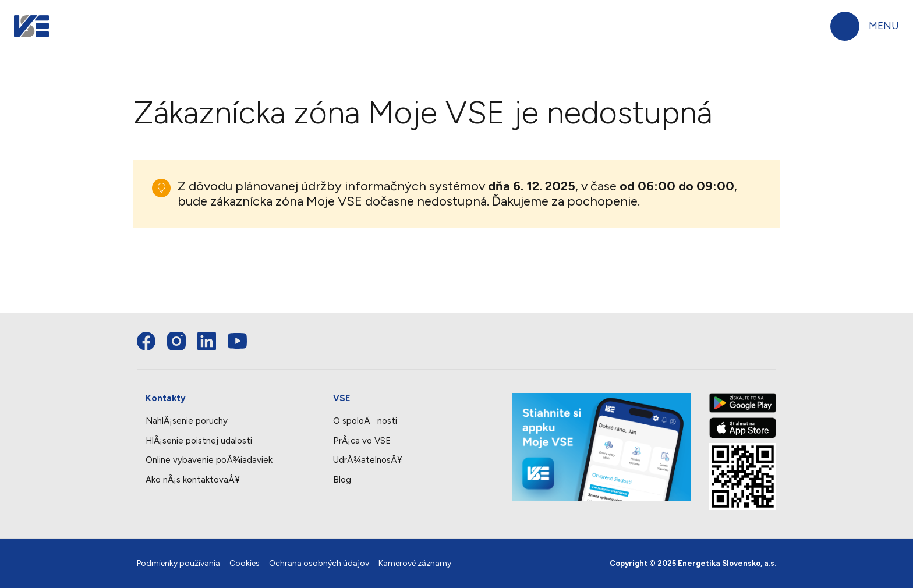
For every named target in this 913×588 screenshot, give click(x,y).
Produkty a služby (378, 73)
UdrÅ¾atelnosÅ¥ (367, 460)
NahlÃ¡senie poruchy (187, 421)
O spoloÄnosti (365, 421)
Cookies (245, 563)
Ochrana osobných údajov (319, 563)
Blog (342, 480)
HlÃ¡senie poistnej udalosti (199, 441)
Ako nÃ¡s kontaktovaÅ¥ (192, 480)
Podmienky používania (178, 563)
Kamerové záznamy (415, 563)
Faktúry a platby (93, 73)
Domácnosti (158, 26)
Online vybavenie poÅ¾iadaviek (209, 460)
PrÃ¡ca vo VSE (362, 441)
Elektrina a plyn (234, 73)
